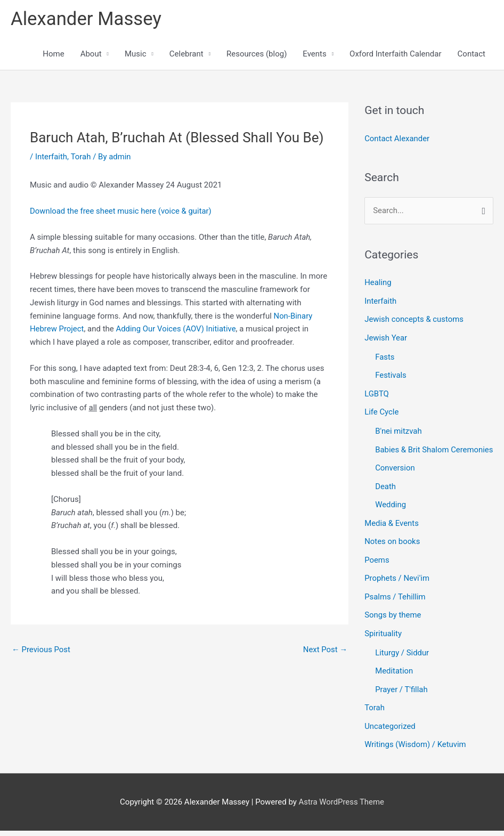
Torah (81, 157)
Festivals (391, 373)
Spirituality (383, 642)
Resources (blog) (257, 54)
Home (53, 54)
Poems (377, 570)
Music (136, 54)
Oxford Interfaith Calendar (396, 54)
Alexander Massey (87, 19)
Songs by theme (393, 623)
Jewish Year (386, 337)
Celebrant (186, 54)
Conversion (395, 480)
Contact (472, 54)
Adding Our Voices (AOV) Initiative (177, 329)
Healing (378, 282)
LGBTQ (377, 391)
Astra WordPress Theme (342, 807)
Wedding (391, 516)
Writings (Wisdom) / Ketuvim (416, 750)
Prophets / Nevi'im (397, 588)
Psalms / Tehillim (395, 606)
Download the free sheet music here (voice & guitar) (121, 212)
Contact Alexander (397, 139)
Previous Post (41, 650)
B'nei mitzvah (399, 428)
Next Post (325, 650)
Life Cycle (382, 409)
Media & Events (392, 534)
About (91, 54)
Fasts (385, 355)
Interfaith (51, 157)
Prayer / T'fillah (401, 696)
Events (314, 54)
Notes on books (392, 551)
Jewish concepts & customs (414, 319)
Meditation (394, 678)
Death (385, 498)
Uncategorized (390, 732)
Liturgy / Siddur (402, 660)
